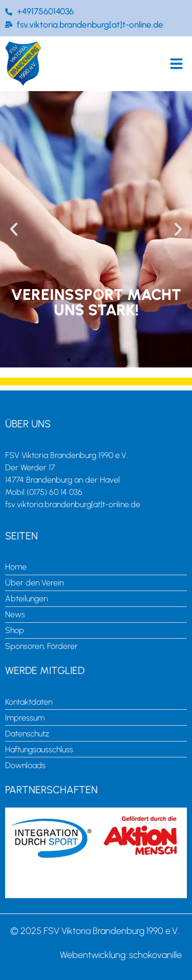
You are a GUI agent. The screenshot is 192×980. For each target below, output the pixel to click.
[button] (177, 64)
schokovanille (155, 955)
